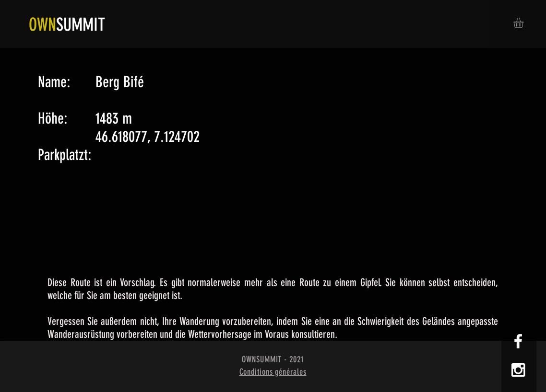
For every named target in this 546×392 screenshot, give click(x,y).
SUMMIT (81, 24)
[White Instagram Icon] (518, 370)
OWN (42, 24)
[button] (524, 23)
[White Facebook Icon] (518, 341)
